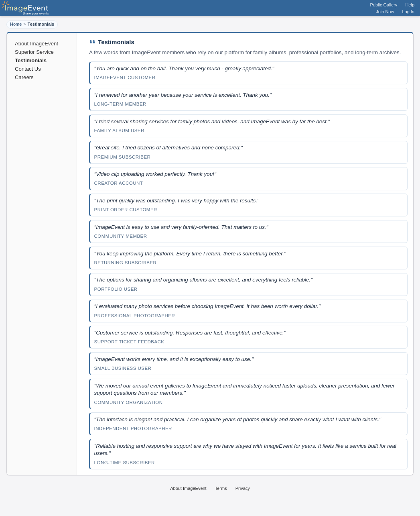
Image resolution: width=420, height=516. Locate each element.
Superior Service (34, 52)
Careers (24, 77)
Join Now (385, 12)
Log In (408, 12)
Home (16, 24)
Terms (221, 488)
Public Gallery (384, 5)
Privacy (243, 488)
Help (410, 5)
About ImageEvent (37, 44)
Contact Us (28, 69)
